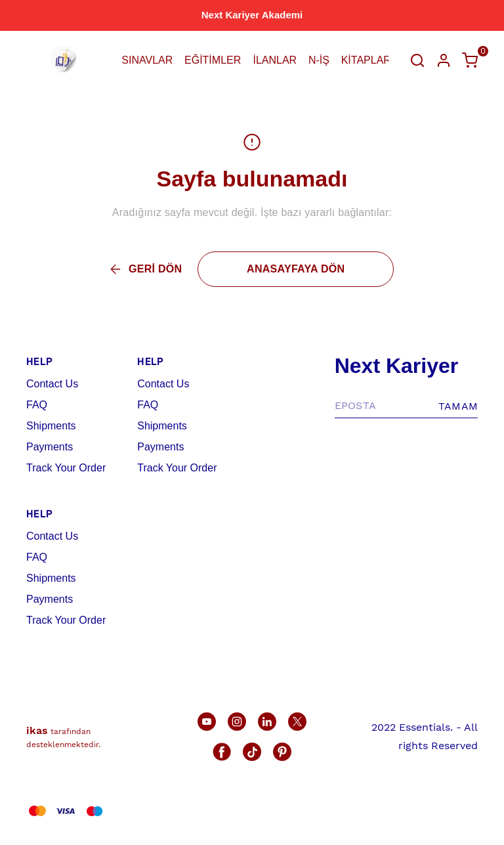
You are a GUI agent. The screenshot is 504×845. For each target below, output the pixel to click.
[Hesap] (444, 60)
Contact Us (52, 384)
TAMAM (458, 406)
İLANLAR (275, 60)
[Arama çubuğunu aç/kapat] (417, 60)
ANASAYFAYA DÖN (296, 269)
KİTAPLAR (366, 60)
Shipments (51, 426)
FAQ (37, 405)
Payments (50, 447)
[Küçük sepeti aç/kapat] (470, 60)
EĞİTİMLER (213, 60)
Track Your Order (66, 468)
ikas (37, 730)
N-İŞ (319, 60)
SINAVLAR (147, 60)
